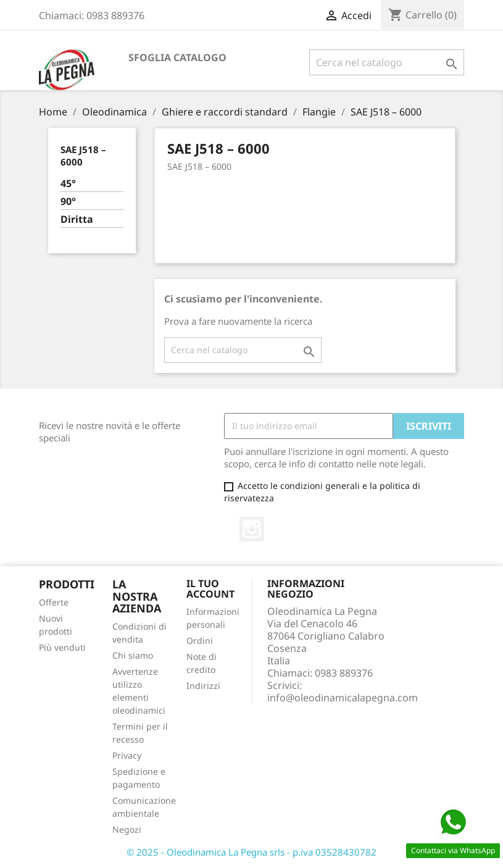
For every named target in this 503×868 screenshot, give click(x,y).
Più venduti (62, 647)
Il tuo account (210, 589)
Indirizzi (203, 686)
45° (68, 184)
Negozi (127, 829)
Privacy (127, 755)
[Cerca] (387, 62)
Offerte (54, 602)
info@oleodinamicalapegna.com (343, 698)
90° (68, 202)
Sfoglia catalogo (177, 57)
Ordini (200, 641)
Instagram (252, 529)
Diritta (77, 219)
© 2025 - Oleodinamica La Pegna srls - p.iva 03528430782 (251, 852)
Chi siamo (133, 655)
